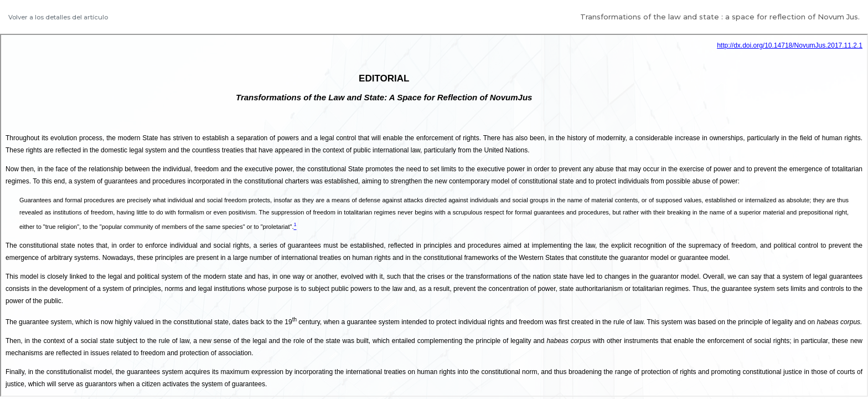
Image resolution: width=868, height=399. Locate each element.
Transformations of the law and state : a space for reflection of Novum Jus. (720, 17)
